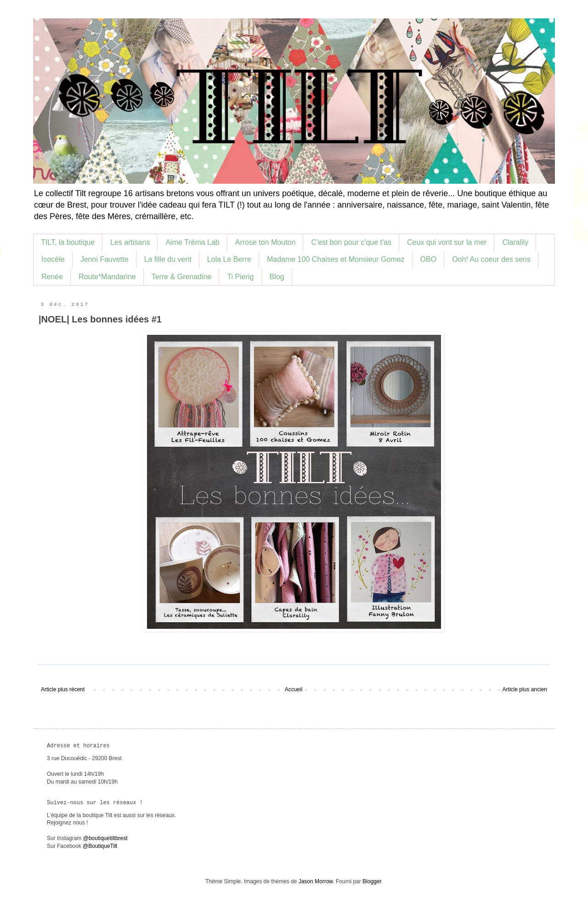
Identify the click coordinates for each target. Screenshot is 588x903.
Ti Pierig (240, 277)
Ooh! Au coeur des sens (491, 259)
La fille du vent (168, 259)
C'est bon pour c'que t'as (351, 242)
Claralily (515, 242)
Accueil (294, 689)
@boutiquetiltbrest (105, 838)
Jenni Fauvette (105, 259)
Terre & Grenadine (182, 277)
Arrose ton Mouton (266, 242)
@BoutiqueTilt (100, 846)
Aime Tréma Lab (192, 242)
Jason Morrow (316, 881)
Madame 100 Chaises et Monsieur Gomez (336, 259)
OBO (429, 259)
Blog (277, 277)
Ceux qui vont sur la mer (447, 242)
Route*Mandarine (107, 277)
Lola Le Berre (229, 259)
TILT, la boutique (68, 242)
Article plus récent (63, 689)
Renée (52, 277)
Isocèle (53, 259)
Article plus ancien (525, 689)
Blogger (372, 881)
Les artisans (130, 242)
